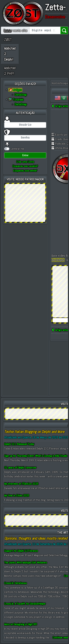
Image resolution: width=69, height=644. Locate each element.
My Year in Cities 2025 (17, 495)
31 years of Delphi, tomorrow (20, 468)
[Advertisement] (25, 202)
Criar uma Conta (25, 162)
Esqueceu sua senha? (25, 171)
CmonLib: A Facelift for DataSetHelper (25, 604)
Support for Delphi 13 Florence (21, 551)
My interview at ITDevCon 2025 (21, 484)
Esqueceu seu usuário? (25, 166)
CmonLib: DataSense (15, 583)
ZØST (8, 40)
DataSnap (21, 95)
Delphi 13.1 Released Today (19, 444)
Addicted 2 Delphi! (10, 54)
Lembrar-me (17, 149)
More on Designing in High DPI (21, 624)
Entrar (25, 155)
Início (8, 31)
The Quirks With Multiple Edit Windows (26, 563)
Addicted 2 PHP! (10, 71)
